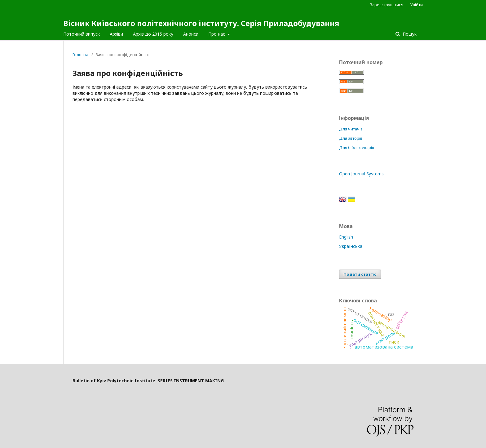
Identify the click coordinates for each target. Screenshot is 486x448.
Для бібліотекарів (357, 147)
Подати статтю (360, 274)
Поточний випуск (82, 34)
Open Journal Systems (361, 174)
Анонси (191, 34)
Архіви (116, 34)
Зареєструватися (387, 5)
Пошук (409, 34)
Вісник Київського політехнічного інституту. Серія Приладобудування (201, 23)
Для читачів (351, 129)
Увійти (417, 5)
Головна (80, 55)
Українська (351, 246)
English (346, 237)
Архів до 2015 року (153, 34)
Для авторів (351, 138)
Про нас (217, 34)
